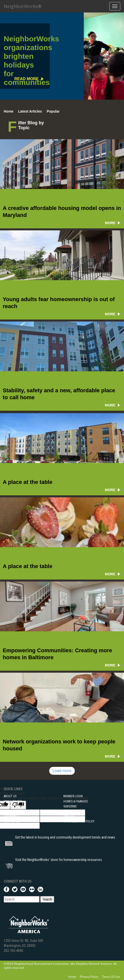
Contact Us (12, 821)
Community (71, 811)
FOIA (7, 811)
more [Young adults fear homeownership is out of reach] (110, 314)
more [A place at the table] (110, 490)
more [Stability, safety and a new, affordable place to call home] (110, 405)
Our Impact (11, 816)
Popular (53, 111)
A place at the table (28, 482)
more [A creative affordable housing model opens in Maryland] (110, 223)
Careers (69, 816)
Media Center (13, 801)
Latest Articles (30, 111)
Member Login (73, 796)
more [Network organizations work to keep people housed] (110, 756)
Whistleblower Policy (79, 821)
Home (9, 111)
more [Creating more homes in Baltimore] (110, 665)
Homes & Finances (76, 801)
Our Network (13, 806)
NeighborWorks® (23, 6)
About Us (10, 796)
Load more (62, 771)
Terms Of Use (111, 977)
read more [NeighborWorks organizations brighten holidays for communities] (27, 79)
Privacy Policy (89, 977)
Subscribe (70, 806)
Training (10, 826)
